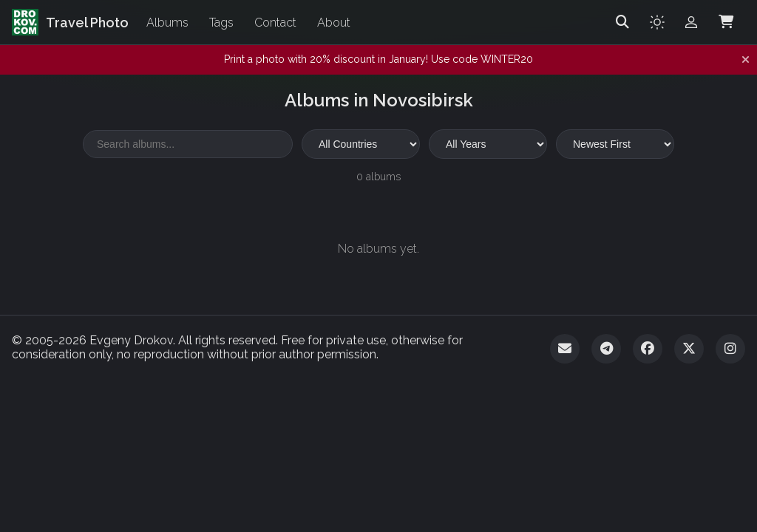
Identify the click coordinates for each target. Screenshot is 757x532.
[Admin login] (691, 22)
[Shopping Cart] (726, 22)
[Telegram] (606, 349)
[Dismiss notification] (746, 60)
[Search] (622, 22)
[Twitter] (689, 349)
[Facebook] (648, 349)
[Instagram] (730, 349)
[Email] (565, 349)
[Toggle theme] (657, 22)
